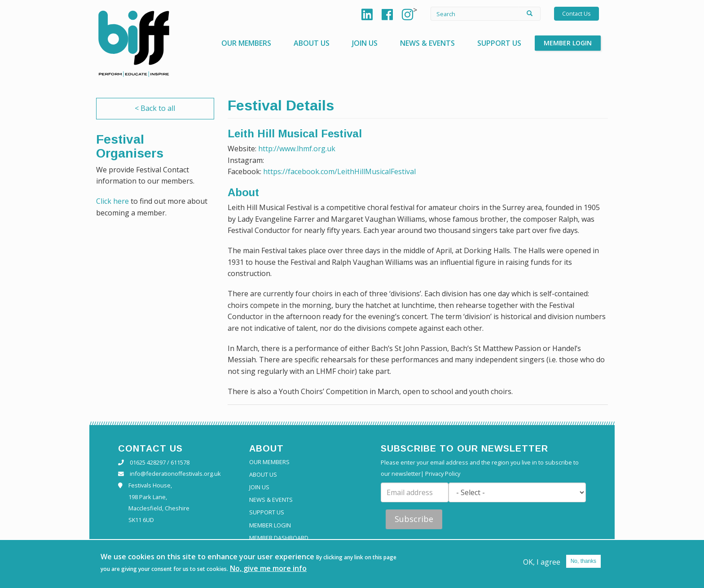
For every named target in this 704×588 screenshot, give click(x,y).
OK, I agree (542, 563)
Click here (112, 201)
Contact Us (576, 13)
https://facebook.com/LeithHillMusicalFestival (339, 171)
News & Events (427, 43)
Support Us (499, 43)
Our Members (246, 43)
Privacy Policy (443, 474)
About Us (312, 43)
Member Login (568, 43)
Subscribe (414, 519)
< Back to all (155, 108)
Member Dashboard (279, 538)
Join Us (365, 43)
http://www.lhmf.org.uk (297, 149)
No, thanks (583, 562)
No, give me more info (268, 570)
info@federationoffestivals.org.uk (175, 474)
